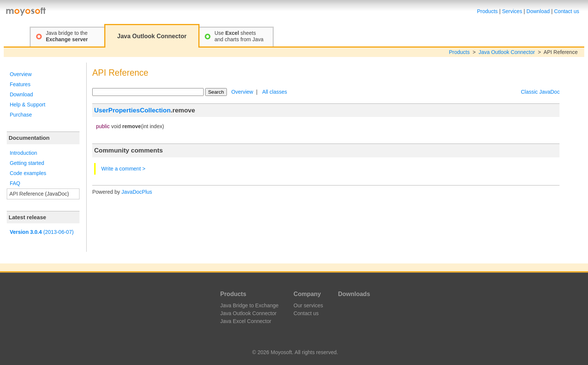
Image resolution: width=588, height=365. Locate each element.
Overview (21, 74)
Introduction (23, 153)
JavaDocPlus (137, 192)
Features (20, 84)
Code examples (28, 173)
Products (487, 11)
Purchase (21, 115)
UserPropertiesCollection (132, 110)
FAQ (15, 183)
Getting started (27, 163)
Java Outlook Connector (507, 52)
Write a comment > (123, 169)
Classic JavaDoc (540, 92)
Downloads (354, 294)
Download (538, 11)
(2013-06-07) (42, 232)
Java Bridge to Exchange (249, 305)
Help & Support (28, 105)
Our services (308, 305)
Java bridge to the (67, 36)
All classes (274, 92)
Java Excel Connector (246, 321)
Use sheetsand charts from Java (239, 36)
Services (512, 11)
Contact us (567, 11)
